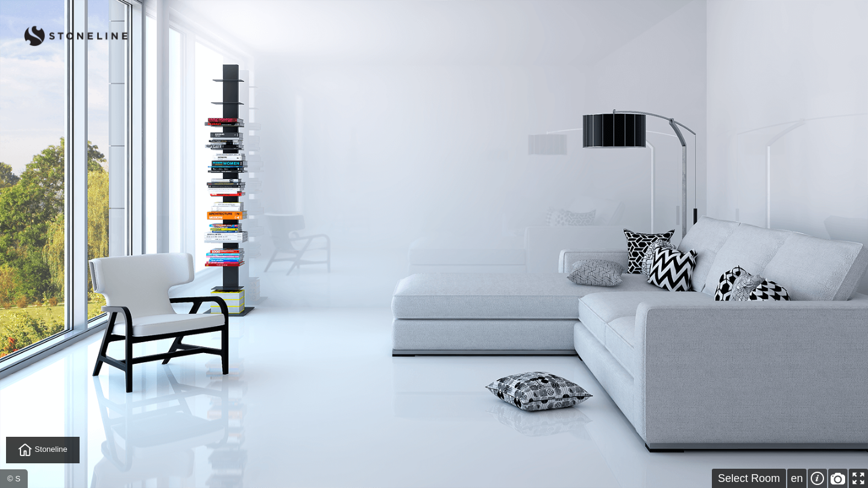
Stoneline (43, 450)
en (797, 478)
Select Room (749, 478)
